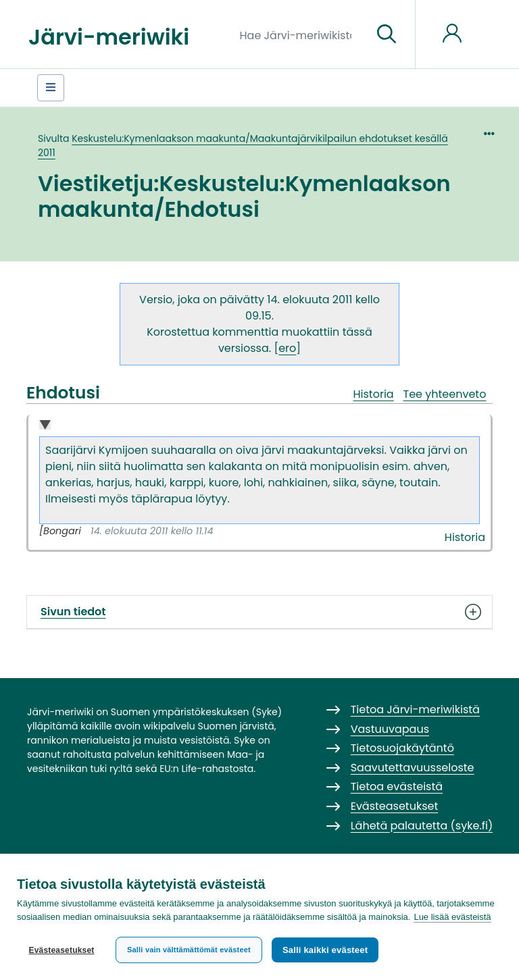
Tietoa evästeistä (397, 786)
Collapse (45, 426)
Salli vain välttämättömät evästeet (189, 950)
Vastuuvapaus (390, 729)
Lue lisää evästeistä (452, 917)
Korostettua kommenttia (213, 332)
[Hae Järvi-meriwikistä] (301, 34)
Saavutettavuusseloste (413, 768)
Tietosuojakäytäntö (402, 748)
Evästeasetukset (61, 950)
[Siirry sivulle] (387, 34)
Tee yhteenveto (445, 394)
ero (287, 348)
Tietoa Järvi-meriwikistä (415, 710)
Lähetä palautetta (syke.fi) (422, 826)
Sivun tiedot (259, 612)
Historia (373, 394)
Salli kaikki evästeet (325, 950)
